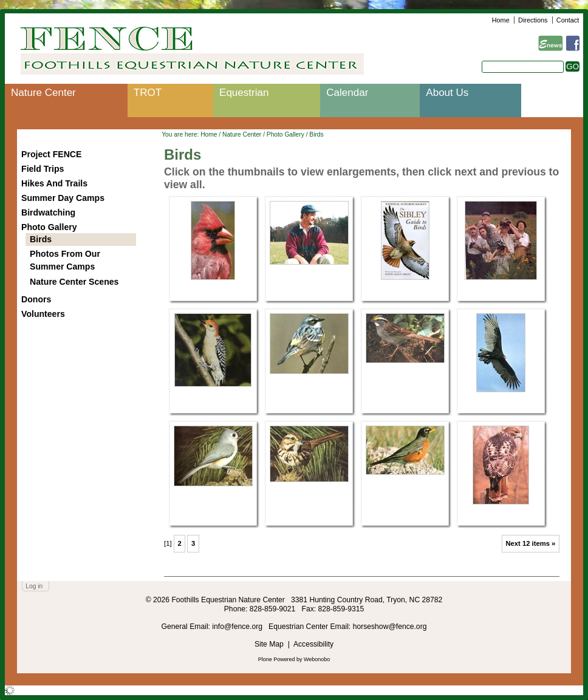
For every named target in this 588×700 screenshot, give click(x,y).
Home (501, 20)
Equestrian (244, 93)
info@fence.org (238, 627)
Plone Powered (277, 659)
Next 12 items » (530, 543)
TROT (148, 93)
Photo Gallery (285, 134)
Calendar (347, 93)
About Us (447, 93)
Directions (533, 20)
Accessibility (313, 644)
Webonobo (317, 659)
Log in (34, 586)
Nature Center (43, 93)
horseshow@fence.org (390, 627)
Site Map (269, 644)
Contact (568, 20)
